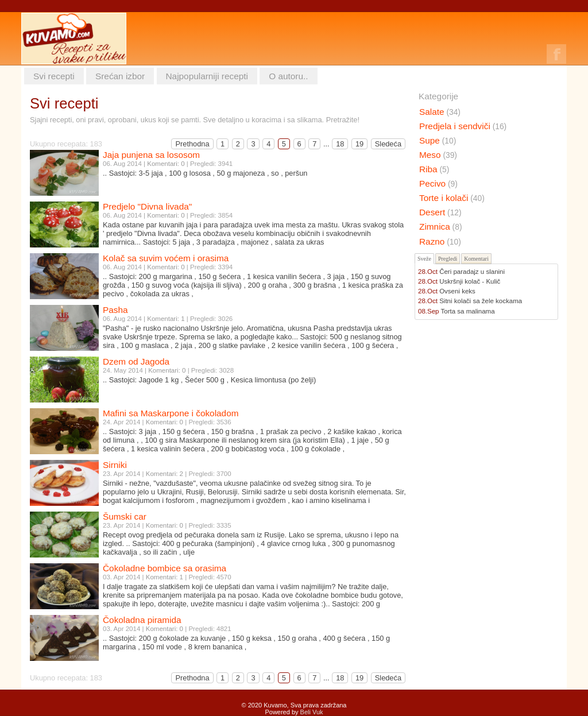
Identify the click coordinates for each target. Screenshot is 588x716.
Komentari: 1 (166, 319)
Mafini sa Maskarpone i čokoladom (171, 413)
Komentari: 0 (166, 164)
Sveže (424, 259)
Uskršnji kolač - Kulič (470, 281)
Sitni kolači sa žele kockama (481, 301)
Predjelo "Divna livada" (147, 206)
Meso (438, 155)
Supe (438, 140)
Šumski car (125, 516)
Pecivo (438, 183)
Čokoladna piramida (142, 620)
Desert (440, 212)
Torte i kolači (452, 198)
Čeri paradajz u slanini (472, 272)
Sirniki (115, 465)
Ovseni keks (457, 291)
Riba (434, 169)
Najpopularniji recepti (207, 76)
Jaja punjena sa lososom (151, 155)
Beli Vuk (312, 712)
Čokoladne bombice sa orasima (165, 568)
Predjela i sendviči (463, 126)
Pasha (115, 310)
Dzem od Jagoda (136, 361)
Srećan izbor (120, 76)
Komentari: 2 (165, 474)
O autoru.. (288, 76)
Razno (440, 241)
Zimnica (440, 227)
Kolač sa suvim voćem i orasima (166, 258)
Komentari (476, 259)
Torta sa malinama (468, 311)
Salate (440, 112)
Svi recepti (54, 76)
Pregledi (448, 259)
